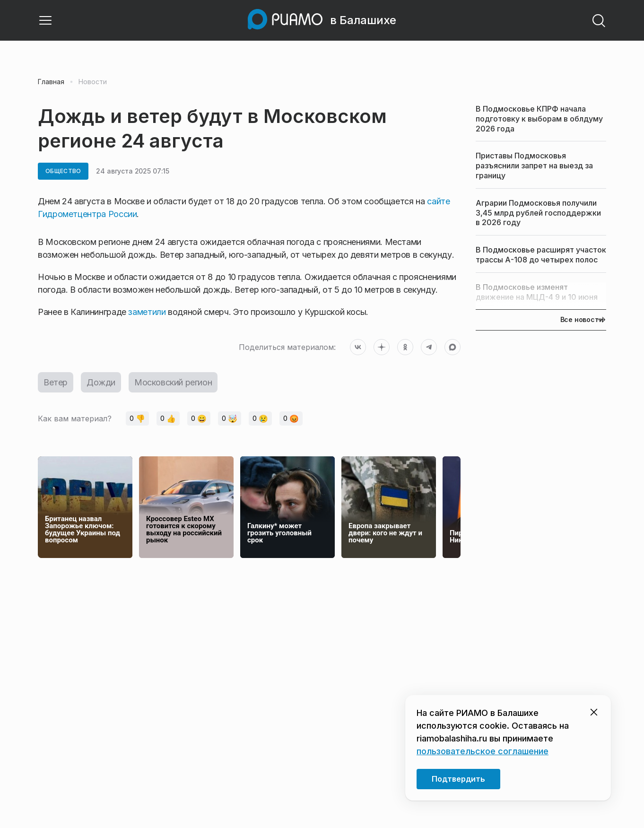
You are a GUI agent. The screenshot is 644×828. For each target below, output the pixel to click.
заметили (147, 312)
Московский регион (173, 382)
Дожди (101, 382)
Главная (51, 82)
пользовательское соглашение (483, 751)
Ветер (56, 382)
